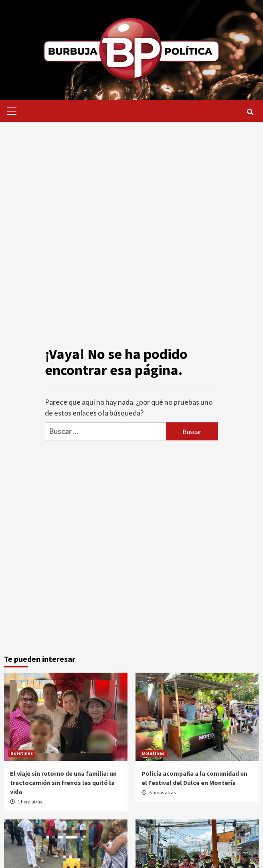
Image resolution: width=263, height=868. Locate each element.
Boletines (22, 753)
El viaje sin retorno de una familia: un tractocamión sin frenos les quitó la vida (63, 782)
